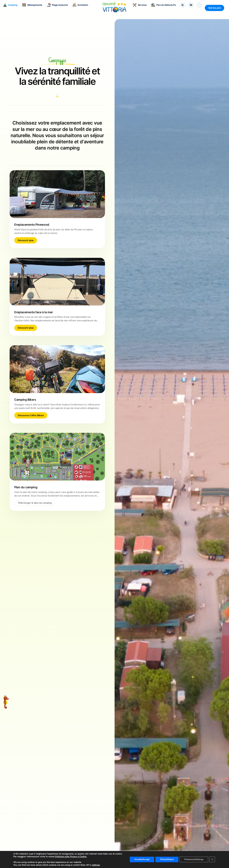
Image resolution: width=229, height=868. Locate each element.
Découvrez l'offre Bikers (31, 415)
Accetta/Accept (143, 858)
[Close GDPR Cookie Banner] (215, 858)
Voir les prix (214, 8)
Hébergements (35, 8)
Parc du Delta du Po (161, 8)
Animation (83, 8)
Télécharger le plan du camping (35, 503)
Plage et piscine (60, 8)
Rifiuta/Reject (168, 858)
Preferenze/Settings (196, 858)
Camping (13, 8)
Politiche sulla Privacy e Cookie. (70, 857)
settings (96, 865)
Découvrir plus (26, 240)
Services (137, 8)
